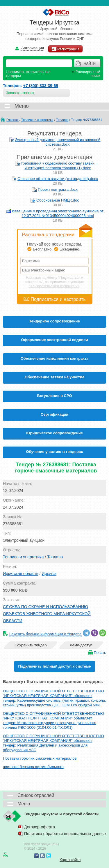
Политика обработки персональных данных (65, 834)
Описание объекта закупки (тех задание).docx (58, 179)
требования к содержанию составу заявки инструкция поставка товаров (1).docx (58, 166)
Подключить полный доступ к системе (54, 666)
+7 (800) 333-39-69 (41, 86)
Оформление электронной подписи (55, 340)
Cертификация (54, 414)
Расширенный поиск (85, 74)
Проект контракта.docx (58, 189)
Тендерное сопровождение (54, 321)
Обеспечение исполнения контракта (55, 358)
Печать (100, 653)
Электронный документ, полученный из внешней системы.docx (58, 142)
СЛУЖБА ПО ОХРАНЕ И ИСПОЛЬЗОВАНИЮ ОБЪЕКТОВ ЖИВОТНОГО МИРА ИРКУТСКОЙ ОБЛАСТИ (47, 614)
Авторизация (32, 48)
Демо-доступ (81, 645)
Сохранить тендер (31, 645)
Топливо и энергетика (37, 120)
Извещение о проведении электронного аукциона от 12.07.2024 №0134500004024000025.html (58, 213)
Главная (12, 120)
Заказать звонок (20, 93)
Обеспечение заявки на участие (54, 377)
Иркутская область (21, 574)
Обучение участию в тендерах (55, 452)
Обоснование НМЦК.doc (58, 200)
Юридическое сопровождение (54, 433)
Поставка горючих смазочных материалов (40, 758)
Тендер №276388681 (86, 120)
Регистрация (65, 49)
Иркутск (49, 574)
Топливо (62, 120)
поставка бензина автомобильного (33, 767)
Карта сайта (70, 860)
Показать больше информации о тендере (45, 634)
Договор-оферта (40, 827)
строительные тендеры (28, 74)
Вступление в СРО (55, 396)
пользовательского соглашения (54, 286)
